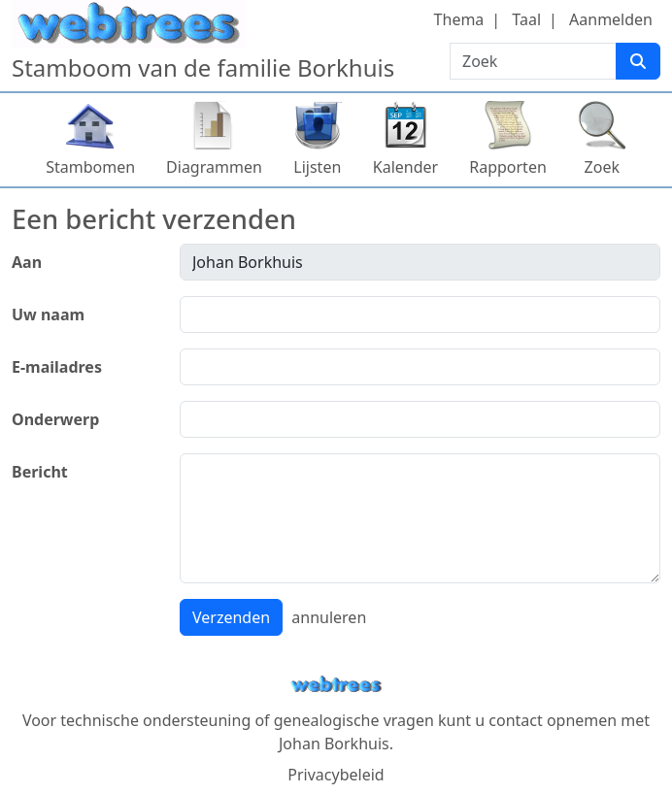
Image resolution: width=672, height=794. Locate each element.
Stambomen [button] (90, 167)
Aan (27, 262)
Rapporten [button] (508, 167)
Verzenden (231, 617)
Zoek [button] (602, 167)
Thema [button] (459, 19)
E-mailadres (57, 367)
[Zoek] (638, 61)
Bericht (40, 472)
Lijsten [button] (317, 167)
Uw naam (48, 314)
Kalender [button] (405, 167)
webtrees (336, 685)
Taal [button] (526, 19)
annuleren (329, 617)
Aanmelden (611, 19)
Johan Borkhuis (334, 744)
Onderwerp (55, 419)
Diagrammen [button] (214, 167)
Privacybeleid (336, 775)
